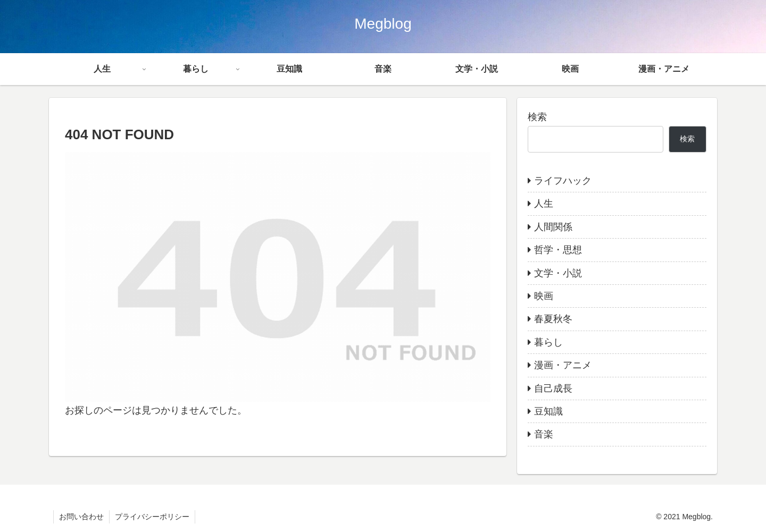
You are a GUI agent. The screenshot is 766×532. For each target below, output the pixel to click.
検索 (537, 117)
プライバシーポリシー (152, 517)
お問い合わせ (81, 517)
